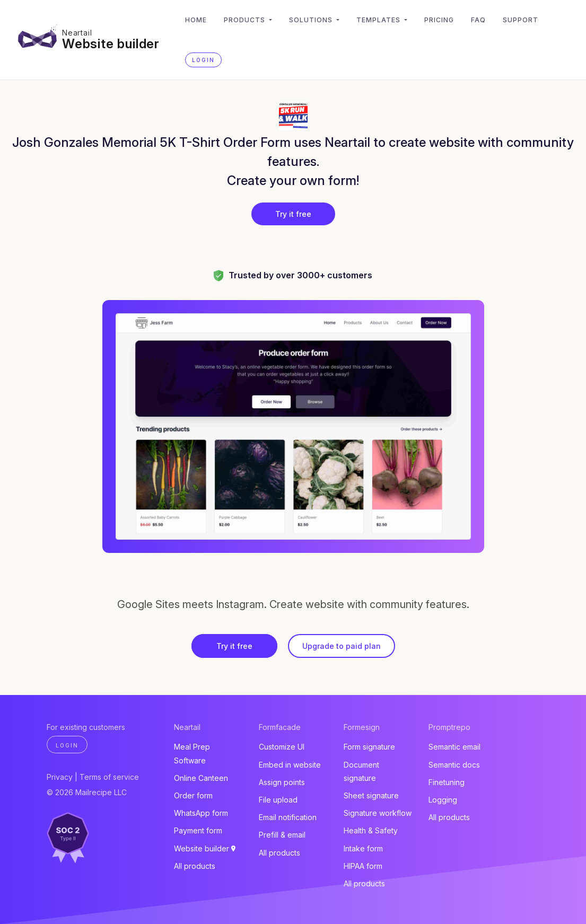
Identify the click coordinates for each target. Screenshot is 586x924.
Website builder (111, 44)
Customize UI (282, 747)
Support (521, 20)
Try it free (293, 214)
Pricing (439, 20)
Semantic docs (454, 765)
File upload (278, 800)
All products (195, 866)
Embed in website (290, 765)
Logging (443, 800)
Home (196, 20)
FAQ (478, 20)
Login (203, 60)
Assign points (282, 782)
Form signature (369, 747)
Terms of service (109, 777)
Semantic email (454, 747)
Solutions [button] (312, 20)
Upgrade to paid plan (342, 646)
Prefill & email (282, 835)
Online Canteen (201, 778)
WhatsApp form (201, 813)
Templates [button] (379, 20)
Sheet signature (371, 795)
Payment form (198, 830)
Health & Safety (371, 830)
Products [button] (246, 20)
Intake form (363, 848)
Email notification (288, 817)
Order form (193, 795)
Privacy (60, 777)
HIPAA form (363, 866)
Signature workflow (378, 813)
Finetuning (447, 782)
